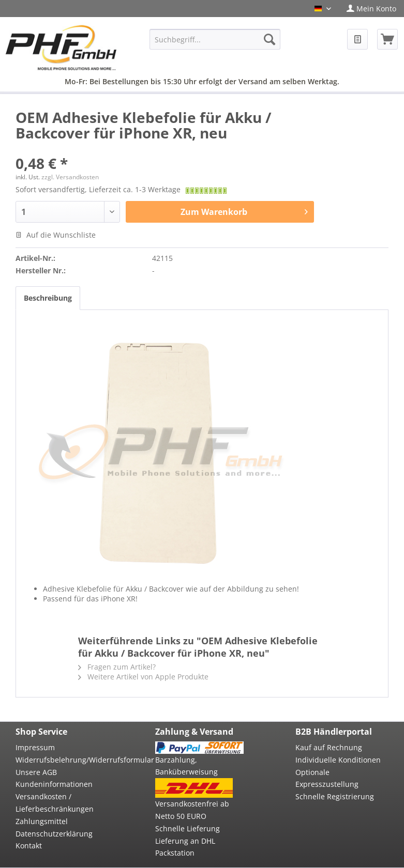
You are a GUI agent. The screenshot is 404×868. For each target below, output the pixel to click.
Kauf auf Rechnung (329, 747)
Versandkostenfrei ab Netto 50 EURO (192, 810)
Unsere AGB (36, 772)
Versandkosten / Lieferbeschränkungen (55, 803)
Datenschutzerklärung (54, 834)
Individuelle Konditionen (338, 760)
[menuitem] (371, 9)
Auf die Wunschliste (56, 235)
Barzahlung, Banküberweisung (186, 766)
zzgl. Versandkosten (70, 177)
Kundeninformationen (54, 784)
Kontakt (29, 846)
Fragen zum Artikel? (117, 667)
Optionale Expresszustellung (327, 778)
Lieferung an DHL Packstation (185, 847)
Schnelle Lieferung (188, 828)
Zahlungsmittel (42, 821)
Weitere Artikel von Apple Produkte (143, 677)
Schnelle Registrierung (335, 796)
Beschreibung (48, 298)
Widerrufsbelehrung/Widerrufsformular (59, 760)
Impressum (35, 747)
